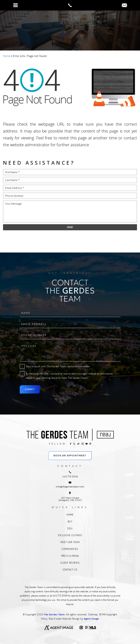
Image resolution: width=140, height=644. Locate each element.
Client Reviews (70, 563)
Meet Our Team (70, 542)
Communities (70, 549)
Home (70, 515)
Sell (70, 528)
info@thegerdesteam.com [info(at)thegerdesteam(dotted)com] (70, 487)
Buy (70, 522)
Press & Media (70, 556)
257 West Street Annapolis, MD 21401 (70, 499)
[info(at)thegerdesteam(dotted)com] (124, 6)
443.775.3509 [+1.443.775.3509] (70, 476)
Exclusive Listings (70, 535)
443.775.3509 (60, 596)
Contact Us (70, 570)
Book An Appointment (70, 456)
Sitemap (93, 615)
